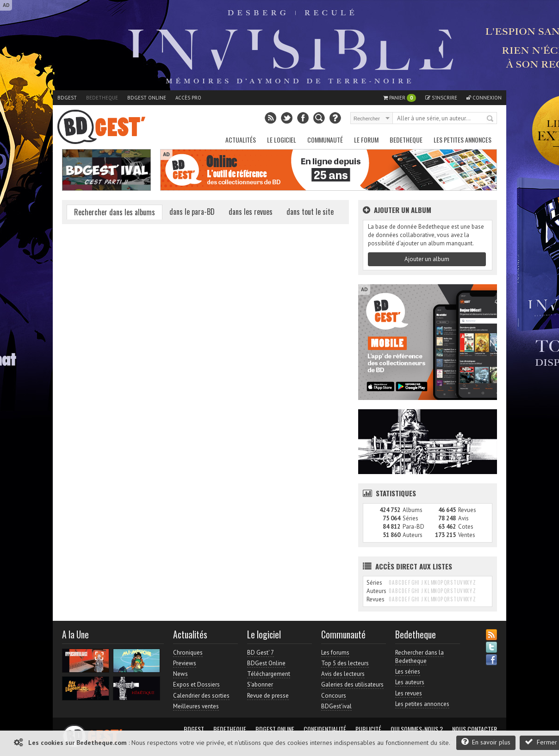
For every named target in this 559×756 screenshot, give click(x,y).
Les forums (335, 653)
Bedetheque (102, 98)
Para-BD (413, 527)
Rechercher (491, 119)
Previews (185, 663)
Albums (413, 510)
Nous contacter (475, 729)
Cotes (466, 527)
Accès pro (188, 98)
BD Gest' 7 (261, 653)
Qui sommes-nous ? (417, 729)
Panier (400, 98)
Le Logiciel (282, 140)
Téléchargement (269, 674)
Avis (463, 518)
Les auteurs (410, 682)
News (180, 674)
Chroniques (188, 653)
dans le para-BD (192, 212)
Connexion (484, 98)
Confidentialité (325, 729)
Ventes (467, 535)
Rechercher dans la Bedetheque (419, 657)
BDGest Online (147, 98)
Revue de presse (268, 696)
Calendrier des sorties (201, 696)
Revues (467, 510)
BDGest (67, 98)
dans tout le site (310, 212)
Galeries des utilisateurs (352, 684)
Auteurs (413, 535)
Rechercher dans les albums (115, 212)
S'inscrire (441, 98)
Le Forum (366, 140)
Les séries (408, 672)
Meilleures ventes (196, 706)
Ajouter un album (427, 259)
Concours (334, 696)
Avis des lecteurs (343, 674)
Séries (410, 518)
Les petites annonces (463, 140)
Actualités (241, 140)
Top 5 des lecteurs (345, 663)
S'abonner (260, 684)
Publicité (368, 729)
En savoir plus (486, 742)
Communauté (325, 140)
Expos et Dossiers (196, 684)
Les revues (409, 693)
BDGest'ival (336, 706)
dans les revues (251, 212)
